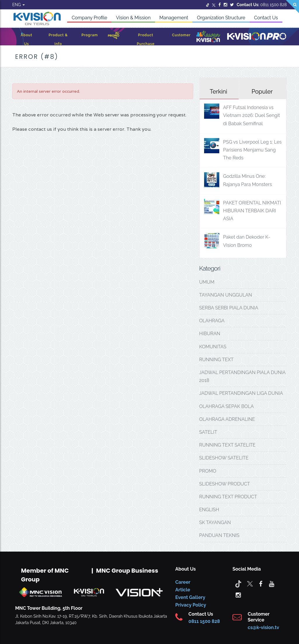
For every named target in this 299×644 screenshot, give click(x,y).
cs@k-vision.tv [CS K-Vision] (263, 627)
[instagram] (238, 595)
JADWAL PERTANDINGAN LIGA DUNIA (241, 393)
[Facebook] (220, 5)
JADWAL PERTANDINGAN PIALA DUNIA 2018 (242, 376)
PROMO (208, 471)
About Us (27, 39)
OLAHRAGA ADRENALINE (227, 419)
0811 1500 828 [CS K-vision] (204, 621)
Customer (181, 35)
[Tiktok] (238, 583)
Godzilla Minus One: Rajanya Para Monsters (247, 180)
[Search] (292, 7)
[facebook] (261, 583)
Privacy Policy (191, 605)
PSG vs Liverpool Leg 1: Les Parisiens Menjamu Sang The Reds (252, 150)
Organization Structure (221, 18)
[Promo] (114, 37)
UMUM (207, 282)
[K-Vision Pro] (257, 37)
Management (174, 18)
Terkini (218, 92)
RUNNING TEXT (216, 360)
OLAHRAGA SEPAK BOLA (226, 406)
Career (183, 582)
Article (183, 590)
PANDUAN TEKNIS (219, 535)
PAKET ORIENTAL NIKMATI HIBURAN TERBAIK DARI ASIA (252, 211)
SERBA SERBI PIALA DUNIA (229, 308)
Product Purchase (146, 39)
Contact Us (266, 18)
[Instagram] (225, 5)
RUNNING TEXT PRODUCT (228, 497)
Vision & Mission (133, 18)
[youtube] (272, 583)
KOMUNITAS (213, 347)
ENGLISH (209, 510)
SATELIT (208, 432)
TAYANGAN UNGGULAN (226, 295)
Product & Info (58, 39)
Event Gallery (190, 597)
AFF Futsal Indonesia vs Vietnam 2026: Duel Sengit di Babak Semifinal (252, 115)
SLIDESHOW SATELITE (224, 458)
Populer (262, 92)
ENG (19, 5)
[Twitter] (208, 5)
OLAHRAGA (212, 321)
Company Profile (89, 18)
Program (90, 35)
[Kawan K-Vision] (208, 37)
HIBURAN (210, 334)
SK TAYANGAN (215, 522)
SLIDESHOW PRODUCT (225, 484)
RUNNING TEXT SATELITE (227, 445)
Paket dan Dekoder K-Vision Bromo (247, 241)
